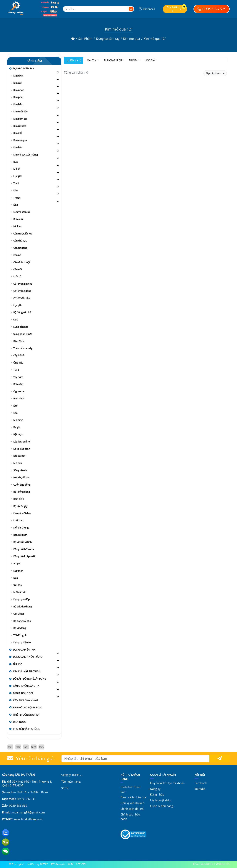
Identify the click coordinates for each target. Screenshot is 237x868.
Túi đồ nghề (20, 635)
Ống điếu (18, 363)
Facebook (201, 783)
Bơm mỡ (18, 219)
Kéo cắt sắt (19, 456)
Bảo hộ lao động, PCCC (27, 707)
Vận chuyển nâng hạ (26, 686)
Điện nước (20, 722)
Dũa (16, 578)
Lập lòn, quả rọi (22, 442)
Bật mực (18, 434)
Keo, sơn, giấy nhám (25, 700)
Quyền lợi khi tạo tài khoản (167, 783)
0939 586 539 (212, 9)
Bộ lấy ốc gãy (20, 506)
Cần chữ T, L (20, 241)
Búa (15, 162)
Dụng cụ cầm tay (23, 68)
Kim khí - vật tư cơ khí (27, 671)
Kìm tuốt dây (20, 112)
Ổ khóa (17, 664)
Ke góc (17, 427)
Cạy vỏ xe (19, 391)
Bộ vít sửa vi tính (22, 542)
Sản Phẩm (34, 61)
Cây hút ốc (19, 355)
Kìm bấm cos (20, 119)
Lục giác (18, 176)
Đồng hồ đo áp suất (24, 556)
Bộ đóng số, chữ (22, 312)
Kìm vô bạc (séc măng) (26, 155)
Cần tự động (20, 248)
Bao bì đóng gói (23, 693)
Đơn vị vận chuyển (132, 803)
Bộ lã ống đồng (22, 492)
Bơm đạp (18, 384)
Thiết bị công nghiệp (26, 715)
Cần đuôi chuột (22, 262)
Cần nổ (17, 255)
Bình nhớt (19, 398)
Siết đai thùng (21, 528)
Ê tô (15, 406)
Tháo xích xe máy (23, 348)
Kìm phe (18, 97)
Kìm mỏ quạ (20, 140)
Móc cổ (17, 276)
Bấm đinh (19, 341)
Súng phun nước (22, 334)
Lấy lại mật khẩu (161, 800)
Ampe (17, 563)
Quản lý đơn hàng (162, 806)
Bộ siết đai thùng (23, 607)
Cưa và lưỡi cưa (22, 212)
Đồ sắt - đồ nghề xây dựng (30, 679)
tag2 (18, 747)
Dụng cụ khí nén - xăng (27, 657)
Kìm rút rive (20, 126)
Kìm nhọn (19, 90)
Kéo (15, 190)
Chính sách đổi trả (132, 809)
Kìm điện (18, 76)
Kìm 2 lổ (18, 133)
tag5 (41, 747)
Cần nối (17, 269)
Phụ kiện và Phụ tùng (26, 729)
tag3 (26, 747)
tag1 (10, 747)
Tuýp (16, 370)
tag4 (34, 747)
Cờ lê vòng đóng (22, 291)
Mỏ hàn (18, 463)
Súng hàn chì (20, 470)
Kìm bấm (18, 104)
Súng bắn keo (21, 327)
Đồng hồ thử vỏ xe (24, 549)
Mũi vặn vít (19, 592)
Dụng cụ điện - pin (24, 650)
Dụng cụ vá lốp (21, 599)
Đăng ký (155, 789)
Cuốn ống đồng (22, 485)
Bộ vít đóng (20, 628)
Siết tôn (18, 585)
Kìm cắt (17, 83)
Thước (17, 198)
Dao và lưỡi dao (22, 513)
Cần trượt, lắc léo (23, 234)
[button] (146, 9)
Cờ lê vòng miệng (23, 284)
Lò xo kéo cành (22, 449)
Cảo (15, 413)
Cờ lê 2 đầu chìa (22, 298)
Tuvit (16, 183)
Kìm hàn (18, 147)
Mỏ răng (18, 420)
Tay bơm (18, 377)
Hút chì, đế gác (21, 477)
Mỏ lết (17, 169)
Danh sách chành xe (133, 797)
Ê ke (16, 205)
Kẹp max (18, 571)
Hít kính (18, 226)
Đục (15, 320)
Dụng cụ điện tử (22, 642)
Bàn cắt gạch (20, 535)
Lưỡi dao (18, 520)
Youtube (200, 789)
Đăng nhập (157, 794)
